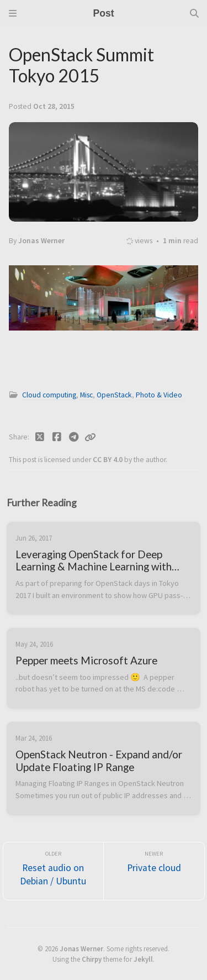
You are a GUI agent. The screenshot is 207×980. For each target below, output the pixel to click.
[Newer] (154, 871)
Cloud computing (49, 395)
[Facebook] (57, 437)
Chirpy (92, 959)
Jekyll (143, 959)
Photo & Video (159, 395)
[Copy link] (90, 437)
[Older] (54, 871)
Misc (86, 395)
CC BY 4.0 (108, 460)
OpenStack (114, 395)
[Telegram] (74, 437)
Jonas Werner (81, 948)
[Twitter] (40, 437)
